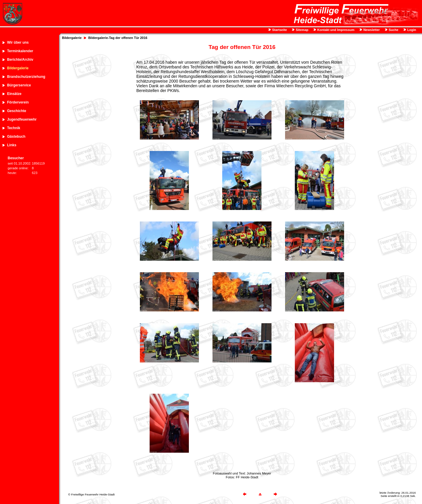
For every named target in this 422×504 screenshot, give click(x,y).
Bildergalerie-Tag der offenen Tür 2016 (118, 38)
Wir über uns (18, 42)
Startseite (279, 30)
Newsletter (371, 30)
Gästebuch (16, 137)
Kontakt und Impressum (335, 30)
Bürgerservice (19, 85)
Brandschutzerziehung (26, 77)
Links (12, 145)
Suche (393, 30)
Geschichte (17, 111)
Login (411, 30)
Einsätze (14, 94)
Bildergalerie (18, 68)
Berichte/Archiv (20, 60)
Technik (14, 128)
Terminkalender (20, 51)
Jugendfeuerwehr (22, 119)
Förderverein (18, 102)
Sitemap (302, 30)
